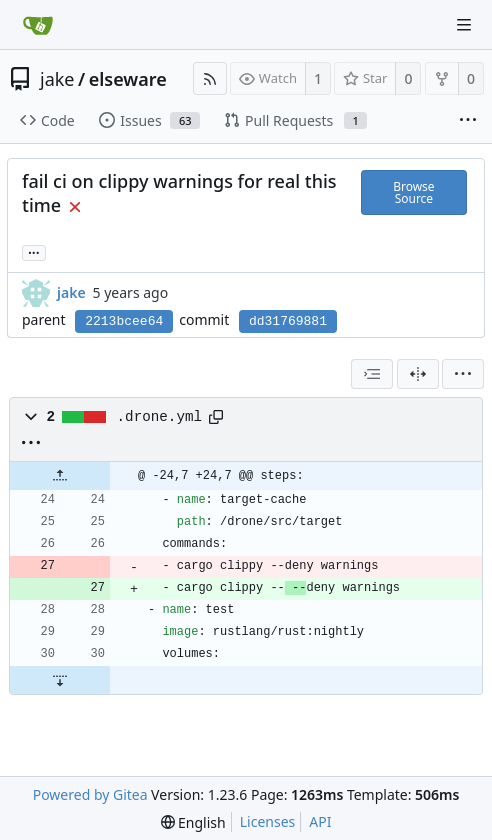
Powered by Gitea (90, 794)
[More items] (468, 121)
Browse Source (413, 192)
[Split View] (418, 374)
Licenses (268, 821)
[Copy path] (216, 417)
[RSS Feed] (210, 78)
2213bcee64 (124, 321)
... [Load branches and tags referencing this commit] (34, 251)
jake (57, 79)
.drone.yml (160, 417)
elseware (128, 79)
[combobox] (372, 374)
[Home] (38, 25)
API (320, 821)
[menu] (463, 374)
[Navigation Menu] (464, 25)
